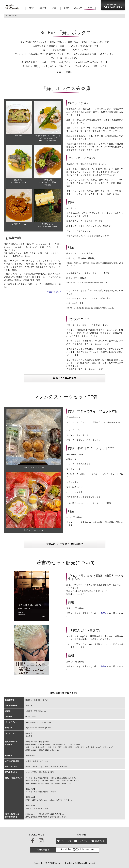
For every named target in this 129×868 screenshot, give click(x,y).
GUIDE (66, 8)
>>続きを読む (54, 292)
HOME (9, 16)
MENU (55, 8)
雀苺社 (104, 613)
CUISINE (43, 8)
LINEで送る (98, 841)
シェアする (81, 841)
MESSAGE (78, 8)
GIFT (90, 8)
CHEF (31, 8)
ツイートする (64, 841)
